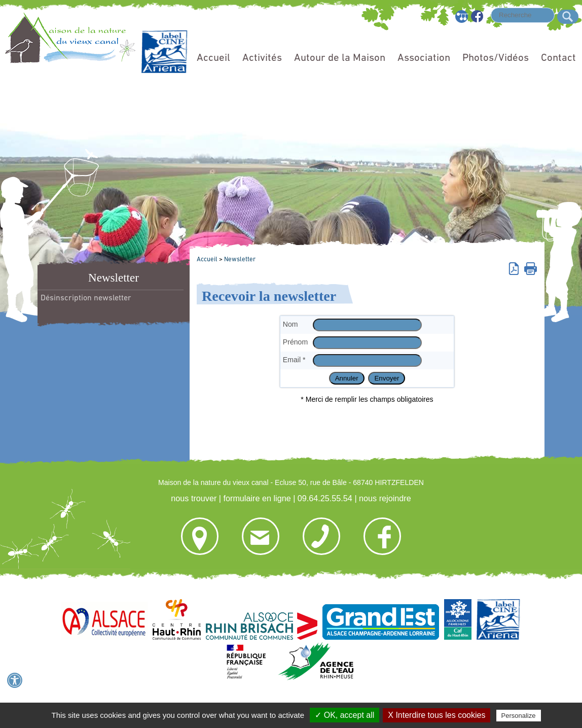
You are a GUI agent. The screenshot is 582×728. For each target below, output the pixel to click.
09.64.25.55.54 (325, 498)
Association (424, 58)
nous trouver (194, 498)
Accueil (213, 58)
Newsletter (240, 259)
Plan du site (462, 16)
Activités (262, 58)
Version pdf (515, 268)
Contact (558, 58)
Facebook (478, 16)
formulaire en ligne (257, 498)
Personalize (519, 716)
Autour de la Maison (340, 58)
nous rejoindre (385, 498)
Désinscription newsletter (86, 298)
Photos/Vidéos (496, 58)
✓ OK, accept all (344, 715)
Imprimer (531, 268)
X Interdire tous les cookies (437, 715)
